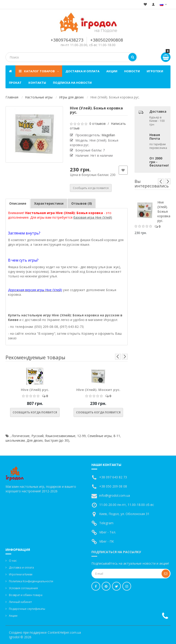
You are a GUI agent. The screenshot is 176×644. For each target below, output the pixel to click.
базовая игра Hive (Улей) (93, 217)
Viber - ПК (107, 541)
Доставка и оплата (82, 71)
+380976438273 (67, 40)
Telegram (106, 523)
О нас (13, 561)
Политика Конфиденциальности (31, 581)
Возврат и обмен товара (26, 595)
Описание (18, 203)
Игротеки (155, 71)
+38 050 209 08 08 (113, 486)
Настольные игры (39, 97)
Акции (112, 71)
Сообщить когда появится (91, 188)
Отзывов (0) (82, 203)
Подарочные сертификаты (27, 609)
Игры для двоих (71, 97)
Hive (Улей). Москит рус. (98, 390)
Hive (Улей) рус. (35, 390)
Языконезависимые (60, 436)
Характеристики (49, 203)
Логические (21, 436)
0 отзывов (98, 124)
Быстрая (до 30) (57, 440)
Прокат (15, 83)
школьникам (15, 440)
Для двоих (35, 440)
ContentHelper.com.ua (64, 632)
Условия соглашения (23, 588)
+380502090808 (107, 40)
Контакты (37, 83)
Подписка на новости (72, 83)
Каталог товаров (39, 71)
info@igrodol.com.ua (115, 495)
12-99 (81, 436)
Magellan (108, 135)
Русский (37, 436)
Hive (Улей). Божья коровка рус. (164, 211)
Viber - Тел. (108, 532)
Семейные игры (100, 436)
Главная (12, 97)
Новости (132, 71)
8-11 (117, 436)
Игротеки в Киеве (21, 574)
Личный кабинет (20, 602)
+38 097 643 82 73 (113, 477)
